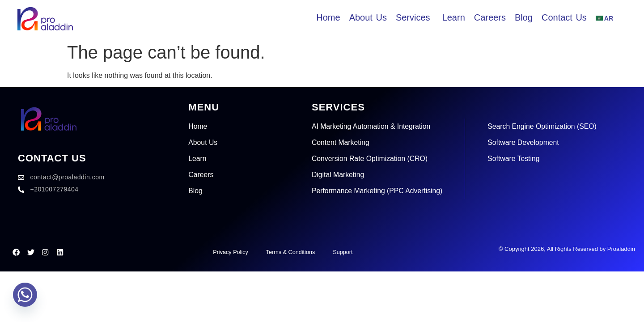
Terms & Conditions (290, 252)
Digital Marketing (338, 175)
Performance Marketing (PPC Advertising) (378, 191)
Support (343, 252)
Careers (201, 175)
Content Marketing (341, 142)
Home (198, 126)
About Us (203, 142)
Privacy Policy (229, 252)
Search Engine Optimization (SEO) (545, 126)
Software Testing (516, 159)
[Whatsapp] (25, 299)
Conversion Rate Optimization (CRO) (371, 159)
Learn (197, 159)
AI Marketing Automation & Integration (372, 126)
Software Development (526, 142)
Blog (195, 191)
